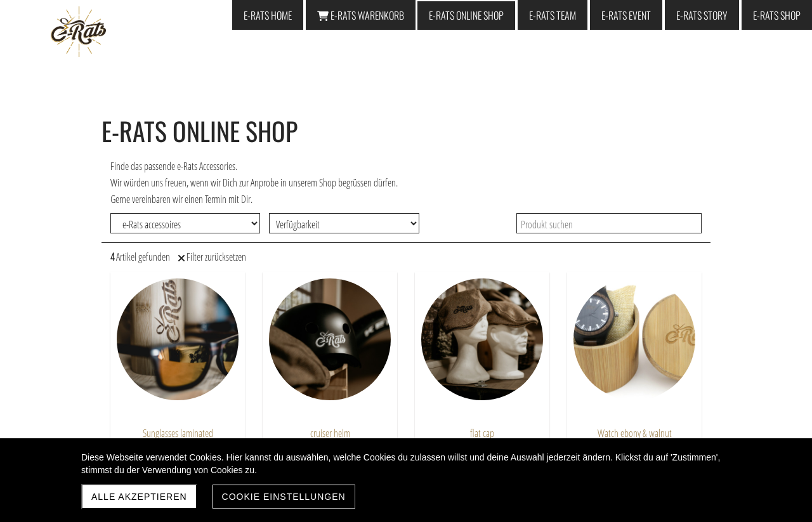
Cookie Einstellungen (284, 497)
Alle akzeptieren (139, 497)
